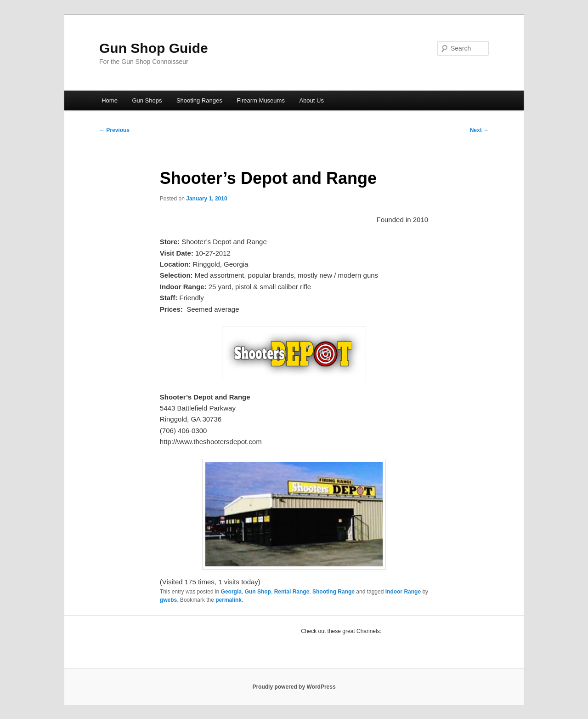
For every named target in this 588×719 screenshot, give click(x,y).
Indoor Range (403, 592)
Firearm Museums (261, 100)
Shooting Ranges (199, 100)
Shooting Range (334, 592)
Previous (114, 130)
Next (479, 130)
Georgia (231, 592)
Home (110, 100)
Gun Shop (258, 592)
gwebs (168, 600)
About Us (311, 100)
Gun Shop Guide (154, 48)
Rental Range (292, 592)
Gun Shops (147, 100)
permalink (229, 600)
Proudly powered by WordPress (294, 687)
